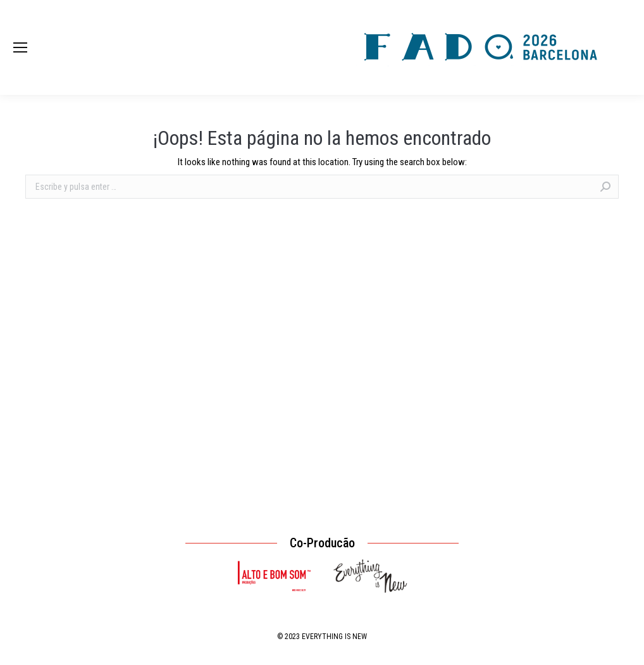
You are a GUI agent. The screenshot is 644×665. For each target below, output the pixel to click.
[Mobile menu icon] (20, 47)
